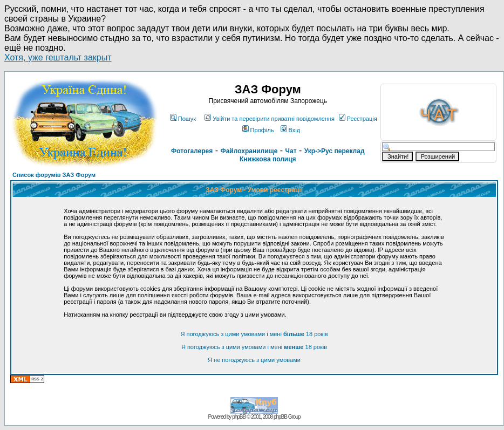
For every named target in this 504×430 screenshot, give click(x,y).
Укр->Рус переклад (335, 151)
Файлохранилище (249, 151)
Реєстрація (358, 119)
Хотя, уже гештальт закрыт (58, 57)
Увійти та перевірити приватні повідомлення (270, 119)
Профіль (258, 130)
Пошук (183, 119)
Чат (291, 151)
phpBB (239, 417)
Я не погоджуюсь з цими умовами (254, 360)
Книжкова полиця (268, 159)
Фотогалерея (192, 151)
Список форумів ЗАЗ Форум (54, 175)
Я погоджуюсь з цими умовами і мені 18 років (254, 334)
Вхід (291, 130)
